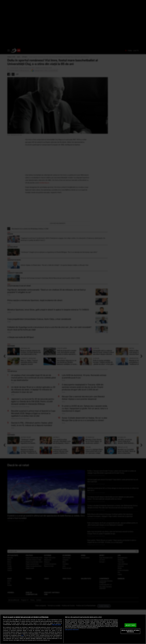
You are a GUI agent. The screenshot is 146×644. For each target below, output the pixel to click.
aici (22, 635)
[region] (73, 629)
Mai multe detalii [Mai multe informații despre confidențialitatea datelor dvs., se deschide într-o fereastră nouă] (57, 625)
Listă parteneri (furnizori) (72, 630)
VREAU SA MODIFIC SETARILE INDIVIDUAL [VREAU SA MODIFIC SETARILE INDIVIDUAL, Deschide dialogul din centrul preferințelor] (130, 631)
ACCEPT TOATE (130, 625)
